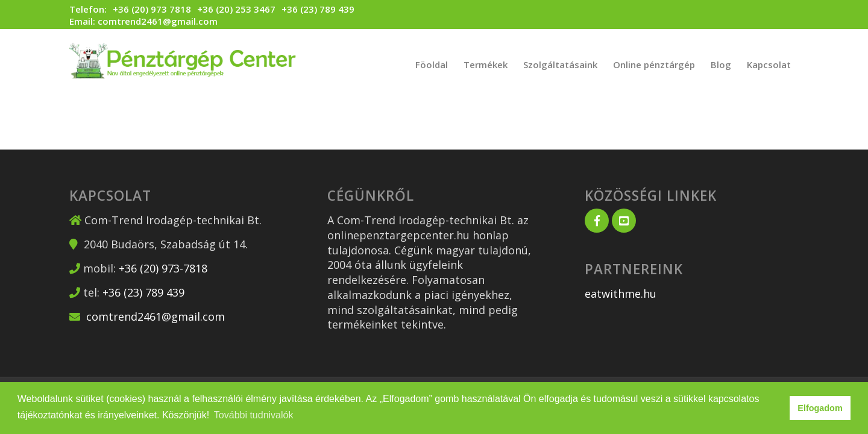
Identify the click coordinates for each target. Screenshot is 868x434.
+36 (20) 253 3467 (236, 9)
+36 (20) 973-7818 (163, 268)
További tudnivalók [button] (254, 415)
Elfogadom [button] (820, 408)
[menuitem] (432, 64)
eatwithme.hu (621, 294)
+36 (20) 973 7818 (152, 9)
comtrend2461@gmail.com (158, 21)
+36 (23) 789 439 (318, 9)
